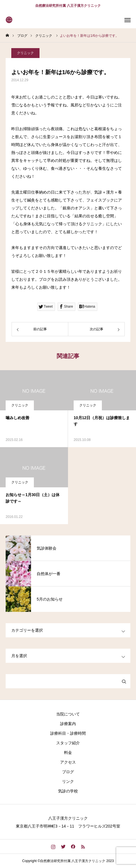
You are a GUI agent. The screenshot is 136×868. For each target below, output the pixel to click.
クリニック (25, 53)
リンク (68, 781)
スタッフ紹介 (68, 743)
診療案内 (68, 724)
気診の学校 (68, 791)
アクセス (68, 762)
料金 (68, 753)
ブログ (68, 772)
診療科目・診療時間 (68, 733)
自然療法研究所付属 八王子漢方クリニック (68, 6)
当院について (68, 714)
